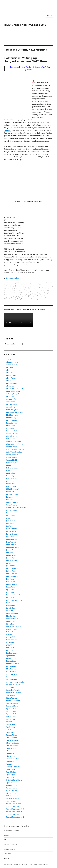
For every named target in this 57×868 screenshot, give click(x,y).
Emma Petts (11, 492)
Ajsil (8, 370)
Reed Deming (11, 666)
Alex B (9, 381)
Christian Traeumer (14, 441)
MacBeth (10, 611)
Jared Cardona (11, 529)
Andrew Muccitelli (13, 391)
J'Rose (33, 283)
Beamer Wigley (12, 410)
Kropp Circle (11, 587)
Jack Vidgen (11, 523)
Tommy (9, 764)
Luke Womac (11, 605)
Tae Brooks (10, 727)
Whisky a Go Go (46, 297)
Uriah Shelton (11, 791)
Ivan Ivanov (11, 516)
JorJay (8, 563)
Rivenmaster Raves (12, 831)
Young (14, 299)
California (23, 285)
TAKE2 (9, 730)
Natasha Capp (11, 629)
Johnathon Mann (13, 547)
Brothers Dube (12, 420)
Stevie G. (9, 722)
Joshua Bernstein (13, 568)
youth (39, 299)
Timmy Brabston (13, 759)
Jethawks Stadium (38, 289)
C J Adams (10, 428)
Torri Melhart (11, 772)
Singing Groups (12, 703)
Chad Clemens (12, 436)
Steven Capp (11, 717)
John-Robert (11, 545)
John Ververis (11, 542)
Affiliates (10, 367)
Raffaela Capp (11, 658)
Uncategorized (12, 788)
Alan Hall (10, 373)
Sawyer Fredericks (13, 685)
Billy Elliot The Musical (15, 412)
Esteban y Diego (12, 494)
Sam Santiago (11, 674)
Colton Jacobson (12, 455)
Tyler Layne (11, 775)
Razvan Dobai (11, 661)
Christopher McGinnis (14, 444)
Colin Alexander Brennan (16, 449)
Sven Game (10, 724)
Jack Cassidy (11, 521)
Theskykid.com (12, 746)
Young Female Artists (42, 283)
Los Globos (37, 291)
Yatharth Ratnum (13, 798)
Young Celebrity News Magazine (27, 299)
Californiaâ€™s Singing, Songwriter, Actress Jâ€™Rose (26, 60)
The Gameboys (12, 738)
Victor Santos (11, 793)
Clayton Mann (12, 447)
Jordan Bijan (11, 558)
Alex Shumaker (12, 383)
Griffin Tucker (12, 510)
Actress (13, 285)
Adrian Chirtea (12, 365)
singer (6, 297)
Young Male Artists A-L (15, 812)
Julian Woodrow (12, 576)
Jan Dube (10, 526)
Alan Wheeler (11, 375)
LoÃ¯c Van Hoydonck (14, 600)
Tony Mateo (11, 769)
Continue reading (13, 278)
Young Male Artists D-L (15, 814)
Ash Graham (11, 402)
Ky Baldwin (10, 590)
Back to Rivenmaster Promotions (17, 826)
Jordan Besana (12, 555)
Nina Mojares (11, 642)
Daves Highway (12, 476)
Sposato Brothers (13, 714)
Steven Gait (11, 719)
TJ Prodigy (10, 761)
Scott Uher (10, 687)
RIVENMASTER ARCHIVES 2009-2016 (25, 25)
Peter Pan (10, 650)
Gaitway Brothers (13, 502)
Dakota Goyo (11, 463)
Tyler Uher (10, 783)
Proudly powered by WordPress (38, 864)
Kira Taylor (10, 582)
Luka (8, 603)
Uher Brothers (12, 785)
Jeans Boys (10, 537)
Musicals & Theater (13, 627)
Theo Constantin (13, 743)
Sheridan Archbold (13, 701)
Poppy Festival (30, 295)
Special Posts (11, 709)
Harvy (8, 513)
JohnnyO (10, 550)
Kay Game (10, 579)
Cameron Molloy (12, 431)
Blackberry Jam (12, 415)
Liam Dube (10, 597)
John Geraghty (12, 539)
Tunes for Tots (37, 297)
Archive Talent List (11, 845)
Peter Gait (10, 648)
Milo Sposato (11, 621)
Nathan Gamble (12, 632)
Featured (27, 283)
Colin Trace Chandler (14, 452)
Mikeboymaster (12, 619)
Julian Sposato (12, 574)
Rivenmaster (11, 283)
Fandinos (10, 497)
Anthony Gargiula (13, 394)
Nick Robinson (12, 640)
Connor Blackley (12, 460)
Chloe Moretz (11, 439)
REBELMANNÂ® (13, 664)
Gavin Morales (12, 505)
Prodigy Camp (11, 653)
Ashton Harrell (12, 404)
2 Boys (9, 359)
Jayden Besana (12, 534)
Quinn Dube (11, 656)
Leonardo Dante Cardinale (16, 595)
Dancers (9, 471)
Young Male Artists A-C (15, 809)
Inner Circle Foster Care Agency (18, 289)
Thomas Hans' (12, 751)
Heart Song (23, 287)
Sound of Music (12, 706)
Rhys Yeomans (12, 669)
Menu (49, 16)
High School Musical (33, 287)
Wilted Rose (8, 299)
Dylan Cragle (11, 486)
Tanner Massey (12, 735)
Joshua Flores (11, 571)
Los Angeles (30, 291)
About (7, 835)
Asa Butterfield (12, 399)
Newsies (9, 635)
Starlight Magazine (22, 297)
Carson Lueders (12, 434)
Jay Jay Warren (12, 531)
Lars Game (10, 592)
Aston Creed (11, 407)
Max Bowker (11, 616)
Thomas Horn (11, 754)
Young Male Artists (13, 806)
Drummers (10, 481)
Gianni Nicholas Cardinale (16, 508)
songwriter (12, 297)
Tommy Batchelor (13, 767)
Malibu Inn (16, 293)
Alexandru (10, 386)
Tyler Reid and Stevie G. (15, 780)
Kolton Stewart (12, 584)
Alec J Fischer (11, 378)
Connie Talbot (12, 457)
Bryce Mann (11, 426)
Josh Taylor (10, 566)
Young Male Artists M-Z (15, 817)
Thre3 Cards (11, 756)
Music (42, 293)
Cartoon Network (31, 285)
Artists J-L (10, 397)
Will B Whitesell (12, 796)
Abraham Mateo (12, 362)
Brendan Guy (11, 418)
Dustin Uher (11, 484)
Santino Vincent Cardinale (16, 682)
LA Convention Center (19, 291)
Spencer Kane (11, 711)
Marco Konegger (12, 613)
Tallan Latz (10, 732)
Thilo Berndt (11, 748)
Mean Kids (36, 293)
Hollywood (43, 287)
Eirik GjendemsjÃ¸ (13, 489)
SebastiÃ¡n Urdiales (14, 693)
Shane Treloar (12, 698)
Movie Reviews (12, 624)
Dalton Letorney (12, 468)
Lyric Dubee (11, 608)
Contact (7, 858)
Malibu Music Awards (26, 293)
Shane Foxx (11, 695)
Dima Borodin (11, 478)
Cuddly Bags (41, 285)
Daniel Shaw (11, 473)
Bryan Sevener (12, 423)
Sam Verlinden (12, 677)
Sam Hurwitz (11, 672)
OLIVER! (9, 645)
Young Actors (11, 801)
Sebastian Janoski (13, 690)
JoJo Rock (10, 553)
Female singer (14, 287)
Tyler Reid (10, 777)
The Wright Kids (12, 740)
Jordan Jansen (11, 560)
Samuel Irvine (11, 679)
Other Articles (10, 849)
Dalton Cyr (10, 465)
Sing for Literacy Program (43, 295)
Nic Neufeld (11, 637)
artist (18, 285)
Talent (30, 297)
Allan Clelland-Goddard (15, 389)
